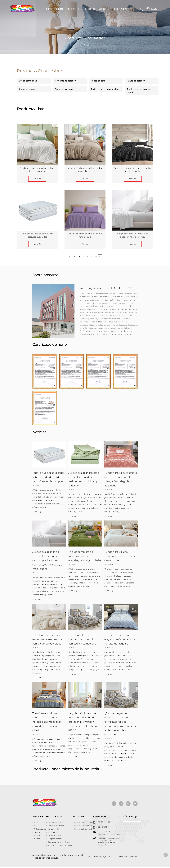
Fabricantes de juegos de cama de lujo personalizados (112, 857)
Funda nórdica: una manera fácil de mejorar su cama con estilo (120, 556)
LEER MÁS (37, 512)
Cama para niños (27, 89)
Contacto (126, 9)
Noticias (114, 9)
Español (155, 9)
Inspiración (90, 9)
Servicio (103, 9)
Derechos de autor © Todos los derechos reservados (58, 857)
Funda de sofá (98, 81)
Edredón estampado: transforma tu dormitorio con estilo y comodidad (83, 640)
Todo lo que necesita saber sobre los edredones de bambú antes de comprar (48, 477)
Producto (59, 9)
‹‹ (70, 256)
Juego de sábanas (64, 89)
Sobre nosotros (74, 9)
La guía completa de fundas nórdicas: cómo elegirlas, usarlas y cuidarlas (85, 556)
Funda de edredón (136, 81)
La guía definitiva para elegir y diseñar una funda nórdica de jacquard (120, 640)
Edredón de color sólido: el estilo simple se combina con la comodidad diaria (48, 640)
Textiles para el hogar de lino (105, 89)
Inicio (48, 9)
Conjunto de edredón (65, 81)
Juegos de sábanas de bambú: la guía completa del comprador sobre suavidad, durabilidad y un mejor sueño (48, 561)
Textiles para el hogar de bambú (139, 91)
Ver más (37, 178)
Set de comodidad (28, 81)
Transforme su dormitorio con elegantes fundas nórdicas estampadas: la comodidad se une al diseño (48, 722)
